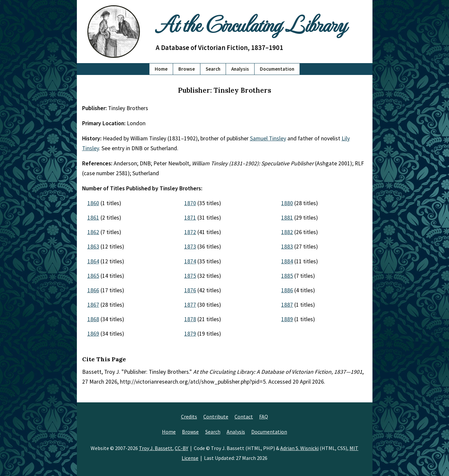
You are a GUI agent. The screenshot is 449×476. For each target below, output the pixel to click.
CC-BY (181, 448)
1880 (287, 203)
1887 (287, 305)
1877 (190, 305)
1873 (190, 247)
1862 (93, 232)
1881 (287, 218)
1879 (190, 334)
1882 (287, 232)
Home (161, 69)
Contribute (216, 416)
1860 (93, 203)
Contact (244, 416)
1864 (93, 261)
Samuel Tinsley (268, 138)
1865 (93, 276)
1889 (287, 319)
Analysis (240, 69)
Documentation (277, 69)
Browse (187, 69)
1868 (93, 319)
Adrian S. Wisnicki (299, 448)
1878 (190, 319)
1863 (93, 247)
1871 (190, 218)
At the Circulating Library (251, 24)
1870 (190, 203)
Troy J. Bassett (156, 448)
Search (213, 69)
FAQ (264, 416)
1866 (93, 290)
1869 (93, 334)
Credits (189, 416)
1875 (190, 276)
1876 (190, 290)
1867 (93, 305)
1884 (287, 261)
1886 (287, 290)
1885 (287, 276)
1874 (190, 261)
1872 (190, 232)
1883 (287, 247)
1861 (93, 218)
